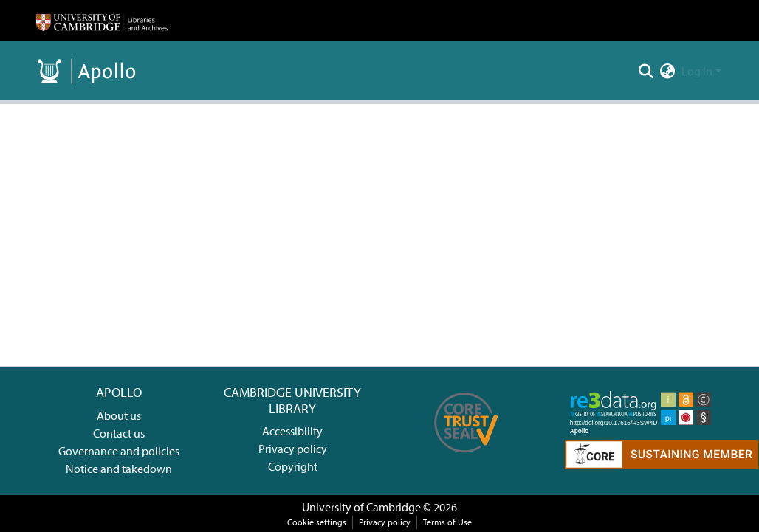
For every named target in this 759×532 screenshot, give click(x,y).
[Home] (102, 21)
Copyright (293, 466)
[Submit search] (646, 71)
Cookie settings (317, 522)
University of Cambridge (361, 507)
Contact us (119, 433)
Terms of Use (447, 522)
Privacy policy (293, 449)
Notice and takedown (119, 469)
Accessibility (292, 431)
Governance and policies (119, 451)
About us (119, 415)
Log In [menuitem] (697, 71)
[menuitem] (668, 71)
